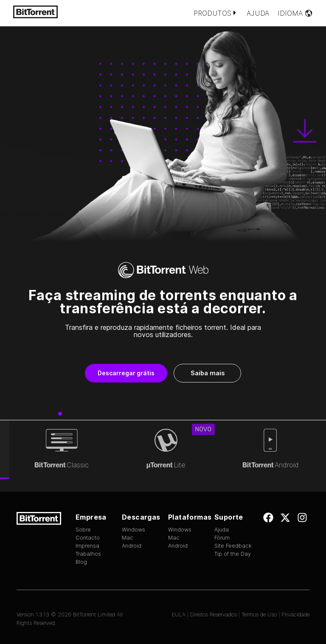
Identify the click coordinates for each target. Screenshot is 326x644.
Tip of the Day (233, 554)
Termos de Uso (259, 614)
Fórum (222, 538)
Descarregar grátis (126, 373)
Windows (133, 530)
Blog (81, 562)
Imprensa (87, 546)
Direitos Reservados (214, 614)
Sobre (83, 530)
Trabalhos (88, 554)
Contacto (88, 538)
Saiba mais (208, 373)
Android (132, 546)
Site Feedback (233, 546)
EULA (179, 614)
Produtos (216, 13)
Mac (128, 538)
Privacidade (295, 614)
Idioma (295, 13)
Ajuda (258, 13)
